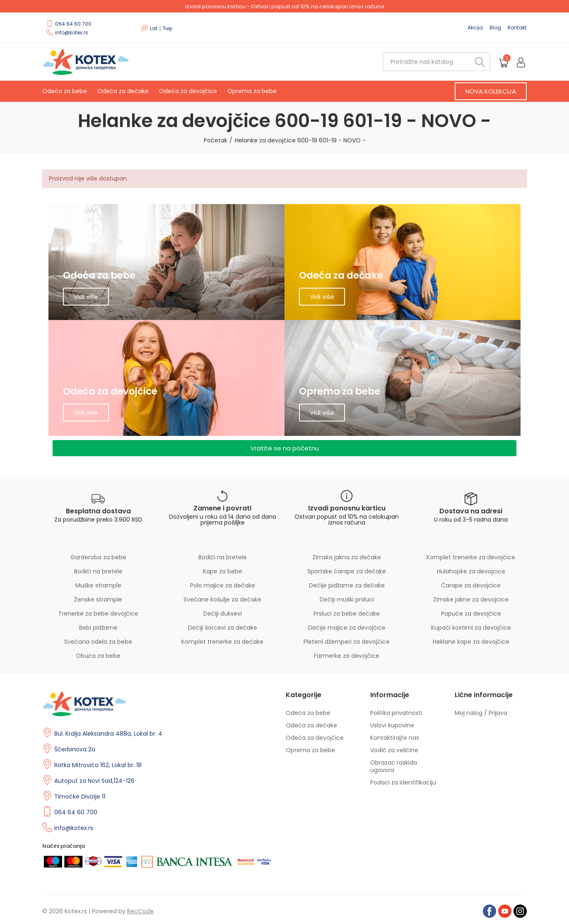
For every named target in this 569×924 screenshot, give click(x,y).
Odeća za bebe (65, 91)
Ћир (167, 28)
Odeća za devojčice (188, 91)
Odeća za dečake (123, 91)
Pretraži (477, 62)
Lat (154, 28)
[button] (491, 91)
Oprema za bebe (252, 91)
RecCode (140, 911)
